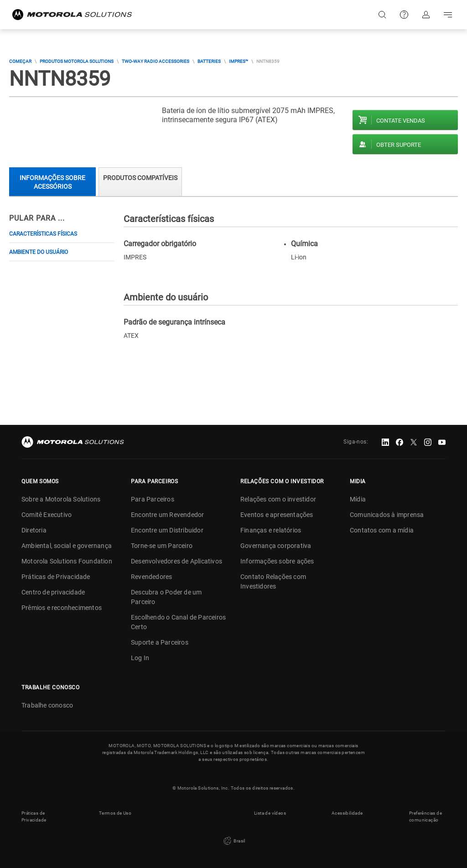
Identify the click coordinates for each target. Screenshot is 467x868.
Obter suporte (399, 145)
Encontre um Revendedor (167, 515)
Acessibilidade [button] (347, 813)
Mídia (358, 499)
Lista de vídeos (270, 813)
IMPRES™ (239, 61)
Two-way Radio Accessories (156, 61)
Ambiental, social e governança (67, 546)
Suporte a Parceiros (160, 642)
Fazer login (426, 15)
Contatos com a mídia (382, 530)
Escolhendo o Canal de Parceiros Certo (178, 622)
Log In (140, 658)
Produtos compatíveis (140, 178)
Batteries (209, 61)
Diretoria (34, 530)
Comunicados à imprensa (387, 515)
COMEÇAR (20, 61)
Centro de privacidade (53, 592)
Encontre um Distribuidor (167, 530)
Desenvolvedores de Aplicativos (176, 561)
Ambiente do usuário (39, 252)
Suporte (404, 15)
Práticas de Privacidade (56, 577)
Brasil (233, 841)
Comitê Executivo (47, 515)
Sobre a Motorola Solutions (61, 499)
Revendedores (151, 577)
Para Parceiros (153, 499)
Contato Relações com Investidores (273, 581)
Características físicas (43, 234)
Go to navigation (448, 15)
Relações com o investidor (278, 499)
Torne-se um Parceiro (162, 546)
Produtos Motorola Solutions (77, 61)
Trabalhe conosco (47, 705)
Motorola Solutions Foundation (67, 561)
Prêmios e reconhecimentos (62, 608)
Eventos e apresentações (277, 515)
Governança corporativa (276, 546)
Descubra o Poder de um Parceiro (166, 597)
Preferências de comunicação (425, 816)
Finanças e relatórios (271, 530)
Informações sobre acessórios (52, 182)
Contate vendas (401, 121)
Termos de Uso (115, 813)
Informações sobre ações (277, 561)
